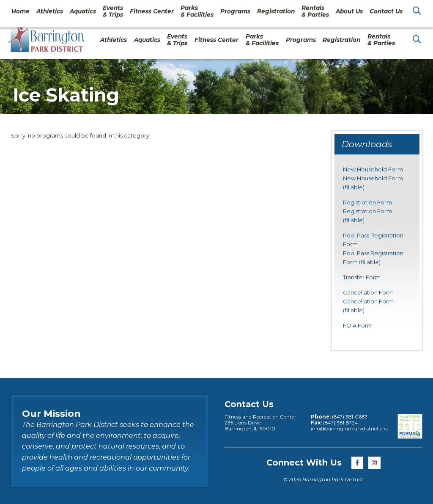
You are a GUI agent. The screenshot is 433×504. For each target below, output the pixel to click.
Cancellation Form (368, 292)
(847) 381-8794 (340, 423)
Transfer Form (362, 277)
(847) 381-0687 (349, 417)
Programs (301, 40)
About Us (314, 10)
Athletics (114, 40)
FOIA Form (358, 325)
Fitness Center (216, 40)
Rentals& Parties (381, 40)
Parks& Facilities (262, 40)
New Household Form (373, 169)
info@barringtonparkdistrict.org (349, 429)
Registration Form (367, 202)
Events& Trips (177, 40)
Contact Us (358, 10)
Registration (341, 40)
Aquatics (147, 40)
